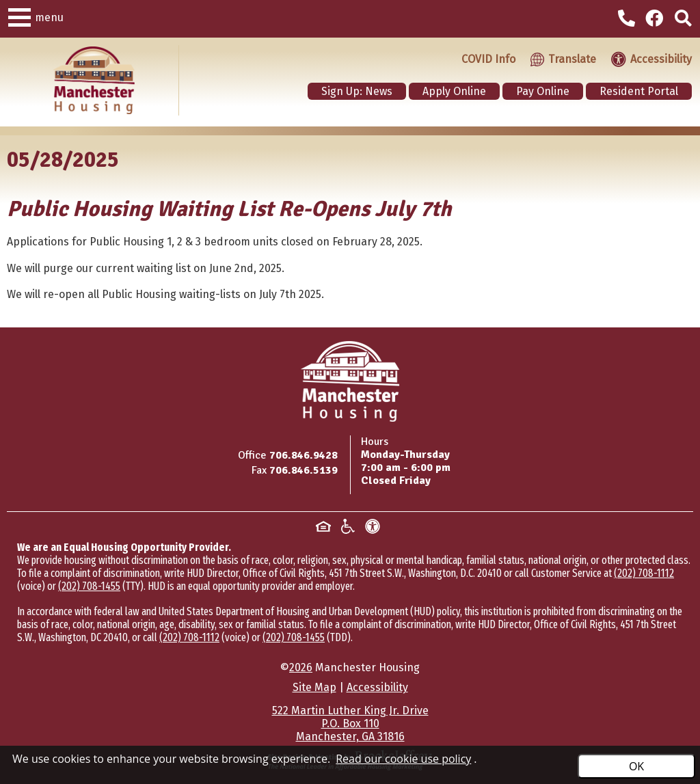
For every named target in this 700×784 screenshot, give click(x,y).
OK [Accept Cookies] (636, 766)
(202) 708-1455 (89, 586)
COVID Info (488, 59)
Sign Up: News (357, 91)
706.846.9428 (304, 455)
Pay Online (543, 91)
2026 (301, 667)
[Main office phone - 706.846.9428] (628, 21)
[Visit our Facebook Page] (657, 19)
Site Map (314, 687)
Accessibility (377, 687)
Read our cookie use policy (403, 759)
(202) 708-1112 (644, 573)
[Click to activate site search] (683, 19)
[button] (19, 15)
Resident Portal (639, 91)
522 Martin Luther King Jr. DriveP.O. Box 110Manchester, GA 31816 (350, 724)
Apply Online (454, 91)
